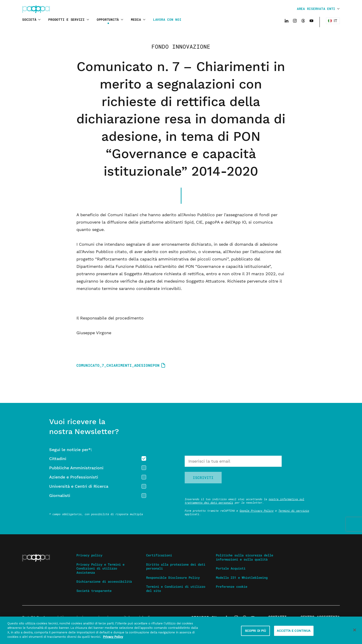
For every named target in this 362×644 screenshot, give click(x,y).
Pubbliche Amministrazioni (76, 468)
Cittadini (58, 459)
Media (136, 19)
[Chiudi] (355, 632)
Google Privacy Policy (257, 511)
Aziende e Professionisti (74, 477)
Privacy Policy (113, 639)
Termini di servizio (294, 511)
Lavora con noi (167, 19)
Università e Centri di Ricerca (79, 486)
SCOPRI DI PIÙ (256, 633)
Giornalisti (60, 495)
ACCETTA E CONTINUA (294, 633)
